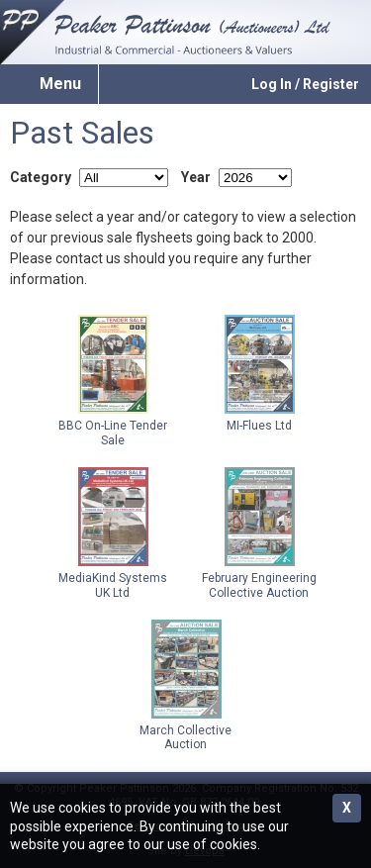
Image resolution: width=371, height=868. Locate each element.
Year (196, 177)
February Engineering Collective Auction (259, 533)
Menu (60, 84)
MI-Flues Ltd (259, 374)
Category (41, 177)
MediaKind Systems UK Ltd (113, 533)
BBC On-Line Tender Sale (113, 381)
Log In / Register (305, 84)
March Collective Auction (186, 685)
